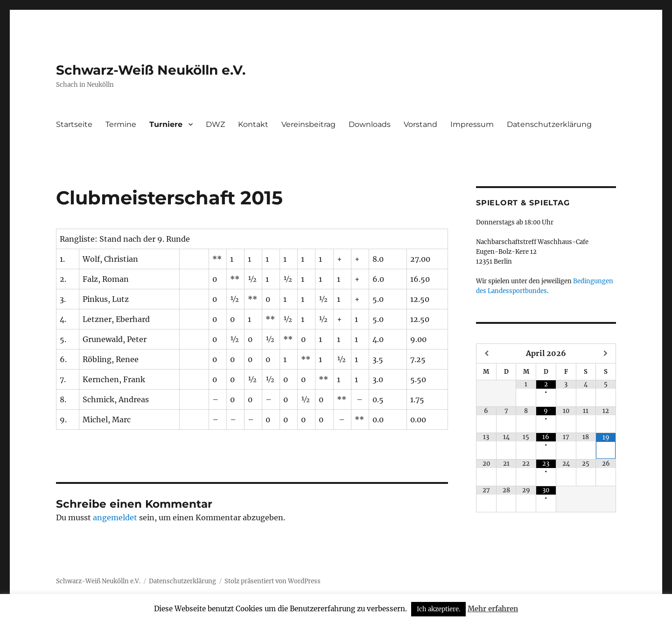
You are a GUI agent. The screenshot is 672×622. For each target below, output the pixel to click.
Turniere (166, 124)
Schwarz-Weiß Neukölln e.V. (151, 70)
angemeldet (115, 517)
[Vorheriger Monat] (486, 353)
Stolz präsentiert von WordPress (273, 581)
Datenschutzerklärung (549, 124)
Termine (121, 124)
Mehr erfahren (493, 609)
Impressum (472, 124)
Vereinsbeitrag (308, 124)
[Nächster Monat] (606, 353)
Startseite (74, 124)
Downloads (370, 124)
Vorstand (420, 124)
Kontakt (253, 124)
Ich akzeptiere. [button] (438, 609)
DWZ (215, 124)
